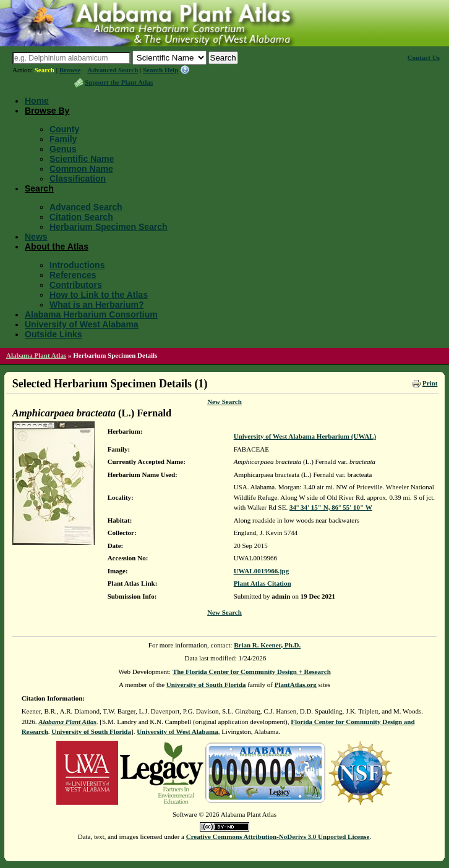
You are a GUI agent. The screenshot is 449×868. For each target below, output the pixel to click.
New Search (224, 402)
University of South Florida (206, 685)
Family (63, 139)
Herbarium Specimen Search (109, 227)
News (36, 237)
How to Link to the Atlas (99, 295)
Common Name (81, 169)
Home (37, 101)
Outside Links (53, 334)
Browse (70, 70)
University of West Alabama (82, 324)
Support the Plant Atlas (119, 82)
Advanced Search (113, 70)
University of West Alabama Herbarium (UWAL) (305, 436)
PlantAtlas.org (296, 685)
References (73, 275)
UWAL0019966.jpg (262, 571)
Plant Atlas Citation (263, 583)
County (64, 129)
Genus (63, 149)
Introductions (77, 265)
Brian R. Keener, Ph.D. (267, 645)
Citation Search (81, 217)
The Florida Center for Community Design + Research (252, 672)
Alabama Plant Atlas (36, 355)
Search (45, 70)
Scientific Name (82, 159)
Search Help (161, 70)
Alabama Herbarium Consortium (91, 314)
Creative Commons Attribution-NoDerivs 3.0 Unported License (278, 836)
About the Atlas (57, 246)
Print (430, 383)
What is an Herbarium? (96, 305)
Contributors (76, 285)
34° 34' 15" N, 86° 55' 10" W (331, 507)
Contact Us (424, 57)
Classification (78, 179)
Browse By (47, 111)
